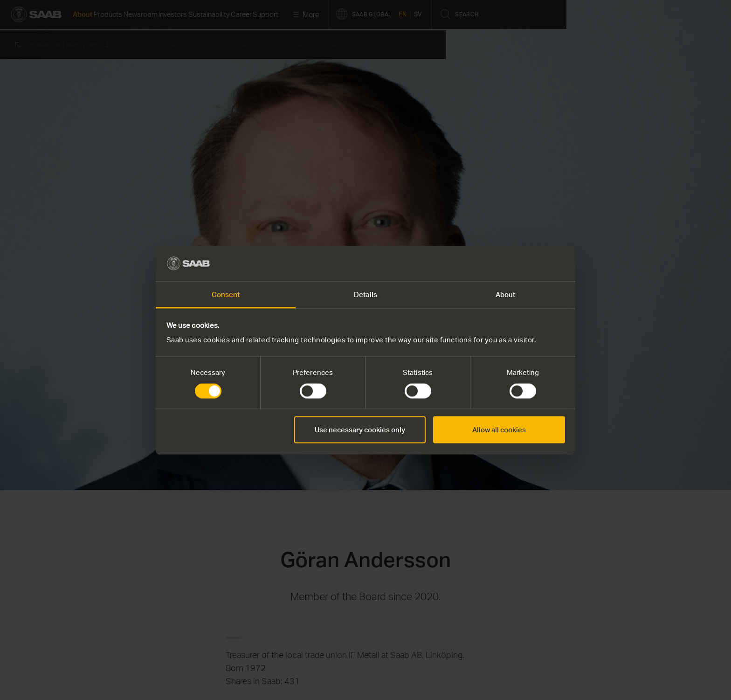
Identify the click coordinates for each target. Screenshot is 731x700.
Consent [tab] (226, 295)
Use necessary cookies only (360, 430)
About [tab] (506, 295)
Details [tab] (365, 295)
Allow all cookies (499, 430)
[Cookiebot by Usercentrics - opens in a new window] (524, 263)
